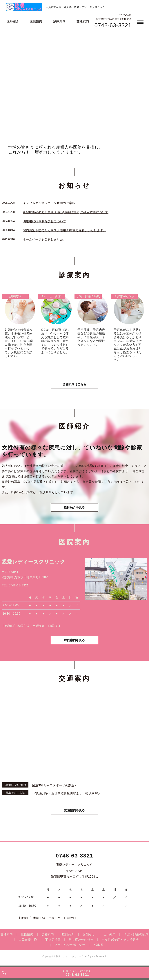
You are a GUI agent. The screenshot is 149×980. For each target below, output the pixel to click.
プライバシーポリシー (70, 945)
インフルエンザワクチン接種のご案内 (49, 203)
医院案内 (36, 21)
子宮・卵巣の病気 (136, 934)
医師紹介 (13, 21)
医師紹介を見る (74, 507)
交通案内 (83, 21)
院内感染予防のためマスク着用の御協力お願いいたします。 (65, 230)
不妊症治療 (53, 940)
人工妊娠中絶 (28, 940)
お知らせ (89, 934)
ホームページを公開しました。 (44, 239)
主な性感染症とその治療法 (120, 940)
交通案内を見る (74, 810)
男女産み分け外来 (81, 940)
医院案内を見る (74, 640)
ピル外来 (109, 934)
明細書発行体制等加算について (44, 221)
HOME (98, 945)
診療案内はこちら (74, 384)
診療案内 (59, 21)
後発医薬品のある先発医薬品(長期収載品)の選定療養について (66, 212)
